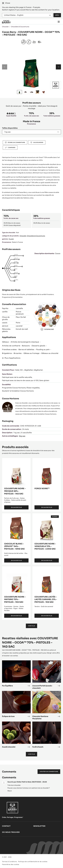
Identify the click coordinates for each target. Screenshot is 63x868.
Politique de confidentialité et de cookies (33, 862)
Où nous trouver (11, 832)
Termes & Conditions (9, 862)
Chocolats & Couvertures (20, 27)
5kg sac (22, 436)
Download (47, 329)
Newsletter (39, 826)
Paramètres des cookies (11, 864)
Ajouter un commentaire (49, 772)
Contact (6, 826)
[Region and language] (27, 15)
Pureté (11, 239)
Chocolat (5, 27)
